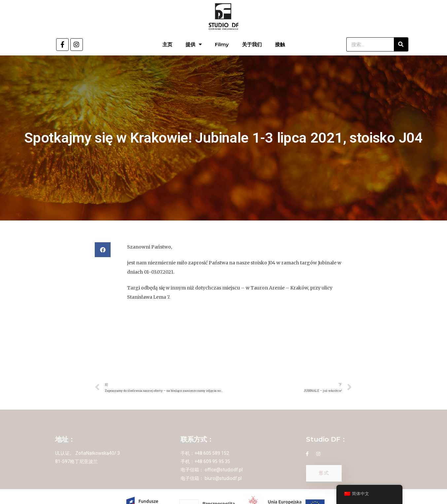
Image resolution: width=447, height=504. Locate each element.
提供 (194, 44)
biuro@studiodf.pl (223, 478)
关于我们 (252, 44)
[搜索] (401, 44)
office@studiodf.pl (224, 470)
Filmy (222, 44)
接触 (280, 44)
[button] (103, 250)
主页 (167, 44)
